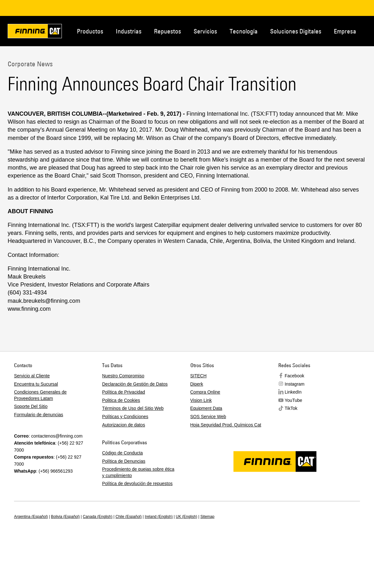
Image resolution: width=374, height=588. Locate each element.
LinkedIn (293, 392)
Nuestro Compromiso (123, 376)
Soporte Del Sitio (31, 406)
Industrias (129, 31)
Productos (90, 31)
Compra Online (205, 392)
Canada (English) (98, 517)
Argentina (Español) (31, 517)
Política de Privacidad (124, 392)
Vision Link (201, 400)
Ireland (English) (159, 517)
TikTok (291, 408)
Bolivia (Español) (65, 517)
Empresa (345, 31)
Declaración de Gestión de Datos (135, 384)
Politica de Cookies (121, 400)
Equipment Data (206, 408)
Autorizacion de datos (124, 425)
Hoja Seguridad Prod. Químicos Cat (226, 425)
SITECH (198, 376)
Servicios (205, 31)
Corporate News (30, 64)
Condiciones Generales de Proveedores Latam (40, 395)
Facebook (294, 376)
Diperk (197, 384)
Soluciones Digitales (296, 31)
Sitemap (207, 517)
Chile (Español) (128, 517)
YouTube (293, 400)
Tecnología (244, 31)
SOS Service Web (208, 417)
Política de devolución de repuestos (137, 483)
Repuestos (168, 31)
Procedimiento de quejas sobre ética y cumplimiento (138, 472)
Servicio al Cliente (32, 376)
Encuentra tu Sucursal (36, 384)
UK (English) (186, 517)
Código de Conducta (122, 453)
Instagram (295, 384)
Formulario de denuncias (39, 415)
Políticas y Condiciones (125, 417)
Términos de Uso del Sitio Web (133, 408)
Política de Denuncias (124, 461)
